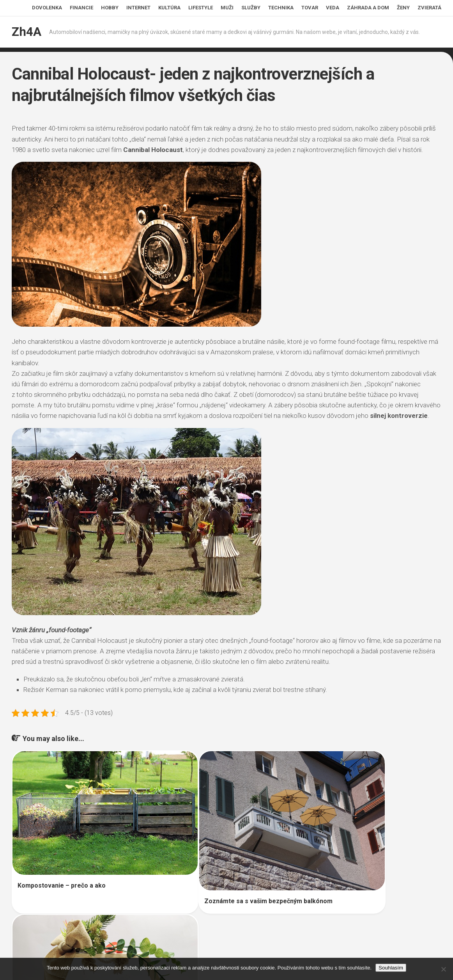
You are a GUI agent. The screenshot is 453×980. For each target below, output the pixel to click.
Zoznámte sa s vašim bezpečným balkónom (225, 868)
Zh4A (26, 32)
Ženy (403, 8)
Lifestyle (201, 8)
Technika (281, 8)
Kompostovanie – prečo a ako (62, 857)
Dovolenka (47, 8)
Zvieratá (429, 8)
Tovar (310, 8)
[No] (443, 969)
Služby (251, 8)
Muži (227, 8)
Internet (138, 8)
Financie (81, 8)
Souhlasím (391, 968)
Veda (333, 8)
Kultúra (169, 8)
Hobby (110, 8)
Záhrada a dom (368, 8)
